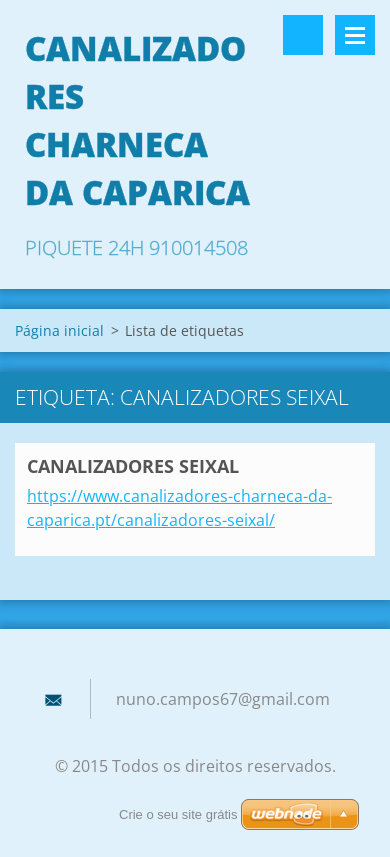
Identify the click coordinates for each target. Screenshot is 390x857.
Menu (355, 35)
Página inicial (59, 330)
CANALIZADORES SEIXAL (133, 466)
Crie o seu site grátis (178, 814)
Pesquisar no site (303, 35)
